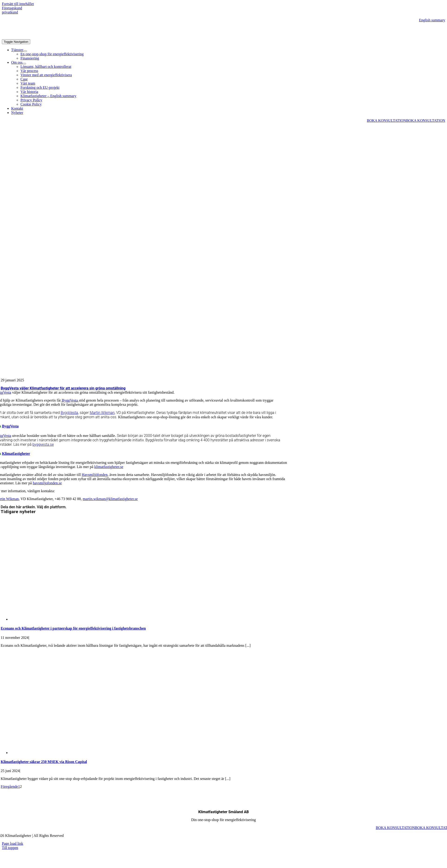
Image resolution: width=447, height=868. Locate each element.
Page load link (13, 843)
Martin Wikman (102, 413)
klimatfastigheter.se (109, 467)
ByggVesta (70, 400)
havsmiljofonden (45, 483)
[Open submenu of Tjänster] (25, 51)
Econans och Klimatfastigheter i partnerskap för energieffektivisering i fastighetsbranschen (73, 628)
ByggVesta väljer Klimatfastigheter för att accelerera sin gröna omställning (63, 388)
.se (60, 483)
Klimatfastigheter (16, 454)
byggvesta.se (43, 444)
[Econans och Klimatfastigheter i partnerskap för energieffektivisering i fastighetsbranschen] (91, 619)
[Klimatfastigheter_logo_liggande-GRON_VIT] (37, 37)
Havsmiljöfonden (95, 475)
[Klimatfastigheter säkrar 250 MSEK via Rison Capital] (91, 753)
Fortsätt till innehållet (18, 4)
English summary (432, 20)
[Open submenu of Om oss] (24, 64)
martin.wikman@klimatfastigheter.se (110, 499)
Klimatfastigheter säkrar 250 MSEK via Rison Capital (44, 762)
